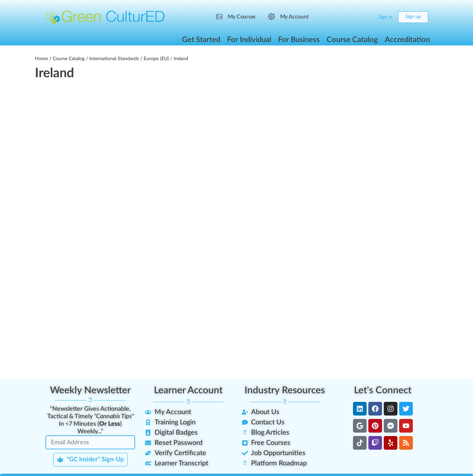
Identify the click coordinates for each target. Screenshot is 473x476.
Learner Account (188, 390)
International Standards (114, 59)
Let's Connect (383, 390)
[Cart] (367, 17)
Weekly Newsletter (90, 390)
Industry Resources (285, 390)
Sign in (385, 17)
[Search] (354, 17)
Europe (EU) (156, 59)
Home (41, 59)
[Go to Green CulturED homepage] (105, 17)
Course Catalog (69, 59)
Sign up (413, 17)
